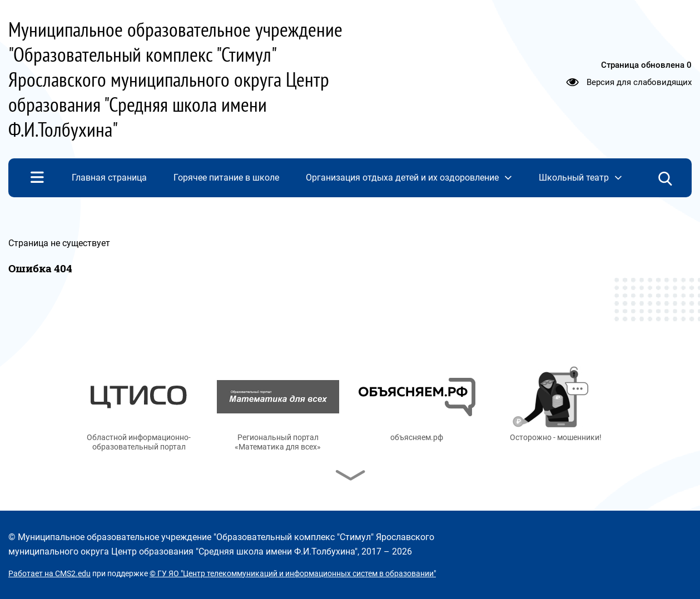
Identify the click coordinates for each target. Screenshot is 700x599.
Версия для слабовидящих (639, 82)
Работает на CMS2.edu (49, 573)
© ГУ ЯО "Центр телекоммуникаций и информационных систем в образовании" (293, 573)
